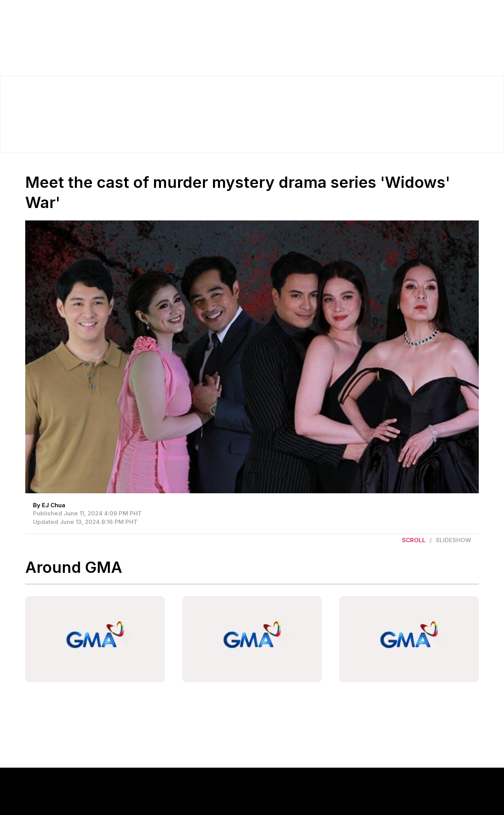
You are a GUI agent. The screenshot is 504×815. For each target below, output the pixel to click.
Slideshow (453, 540)
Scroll (414, 540)
